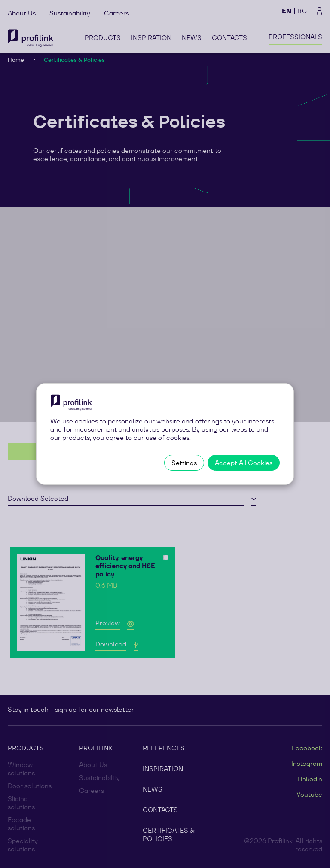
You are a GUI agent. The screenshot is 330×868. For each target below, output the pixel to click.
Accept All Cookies (244, 463)
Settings (184, 463)
